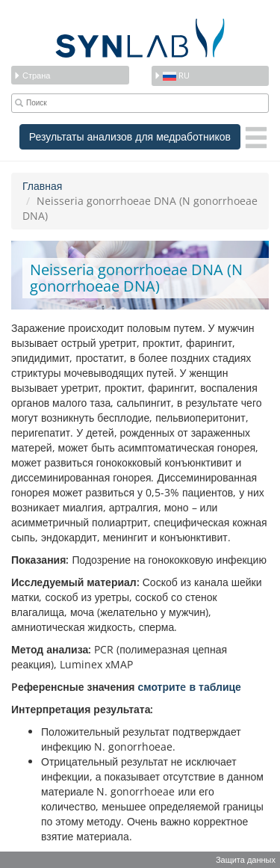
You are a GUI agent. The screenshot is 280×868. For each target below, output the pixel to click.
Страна (32, 75)
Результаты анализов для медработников (130, 136)
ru (172, 75)
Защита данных (246, 859)
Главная (42, 186)
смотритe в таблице (189, 687)
